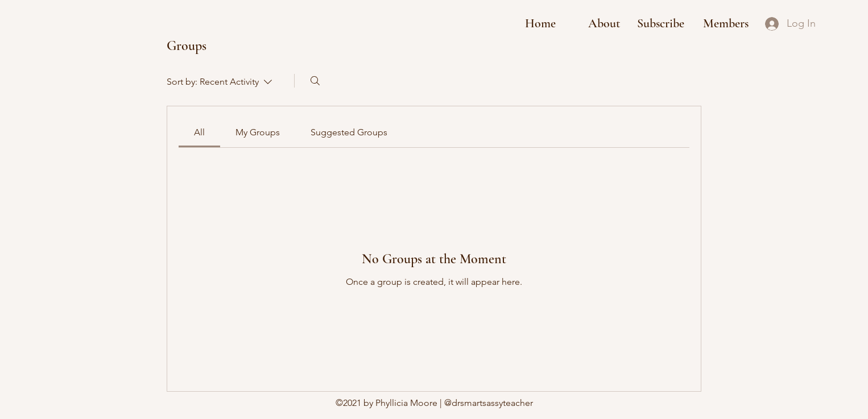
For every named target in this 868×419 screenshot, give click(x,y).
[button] (661, 24)
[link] (199, 132)
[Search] (315, 81)
